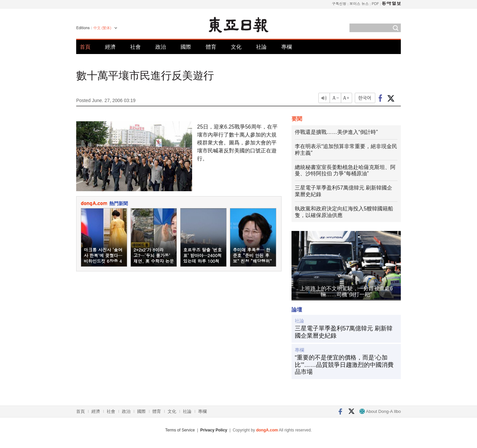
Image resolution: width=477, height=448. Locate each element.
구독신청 (339, 3)
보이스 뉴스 (359, 3)
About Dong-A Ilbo (380, 411)
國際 (186, 47)
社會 (135, 47)
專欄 (287, 47)
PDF (375, 3)
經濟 (110, 47)
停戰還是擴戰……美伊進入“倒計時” (336, 132)
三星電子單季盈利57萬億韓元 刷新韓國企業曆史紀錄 (344, 332)
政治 (161, 47)
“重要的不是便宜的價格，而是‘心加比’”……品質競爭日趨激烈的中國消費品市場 (344, 365)
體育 (211, 47)
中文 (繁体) (102, 28)
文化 (236, 47)
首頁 (85, 47)
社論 (261, 47)
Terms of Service (180, 430)
